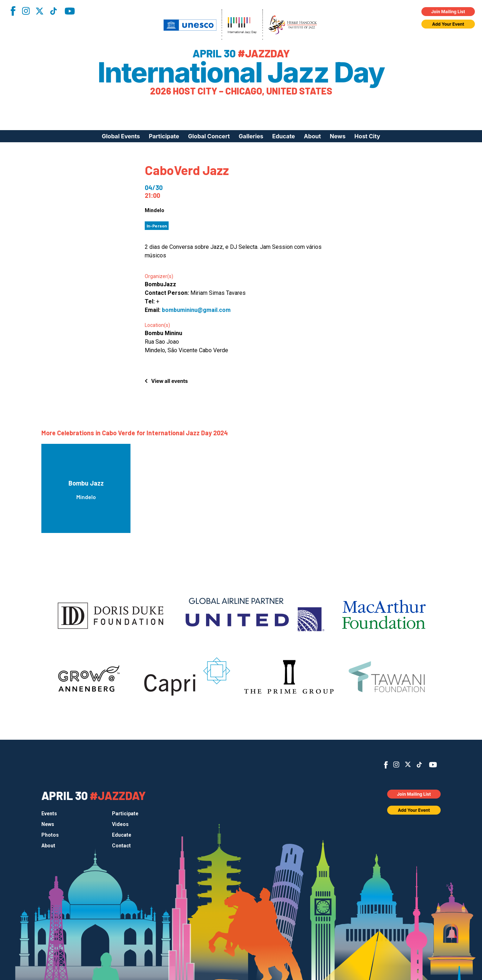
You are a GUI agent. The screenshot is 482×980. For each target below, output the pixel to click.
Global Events (121, 136)
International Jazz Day (241, 72)
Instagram (26, 11)
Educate (284, 136)
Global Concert (209, 136)
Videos (120, 824)
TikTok (53, 11)
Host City (367, 136)
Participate (164, 136)
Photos (50, 835)
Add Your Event (448, 24)
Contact (121, 846)
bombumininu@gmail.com (196, 310)
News (338, 136)
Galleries (251, 136)
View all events (170, 381)
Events (49, 814)
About (312, 136)
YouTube (70, 11)
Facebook (13, 11)
